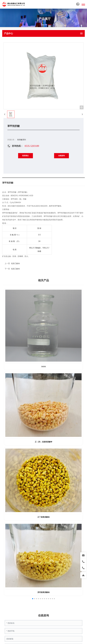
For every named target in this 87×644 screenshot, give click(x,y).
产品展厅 (45, 19)
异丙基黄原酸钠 (43, 592)
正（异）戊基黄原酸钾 (43, 442)
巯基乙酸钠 (15, 269)
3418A (43, 367)
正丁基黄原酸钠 (43, 517)
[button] (33, 599)
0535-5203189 (32, 146)
